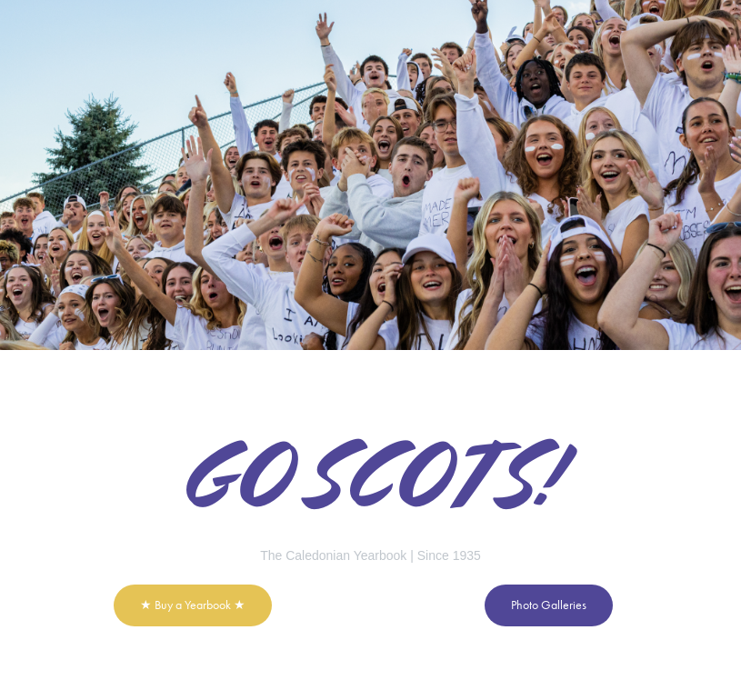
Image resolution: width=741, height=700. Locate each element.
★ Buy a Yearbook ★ (193, 605)
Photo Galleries (549, 605)
